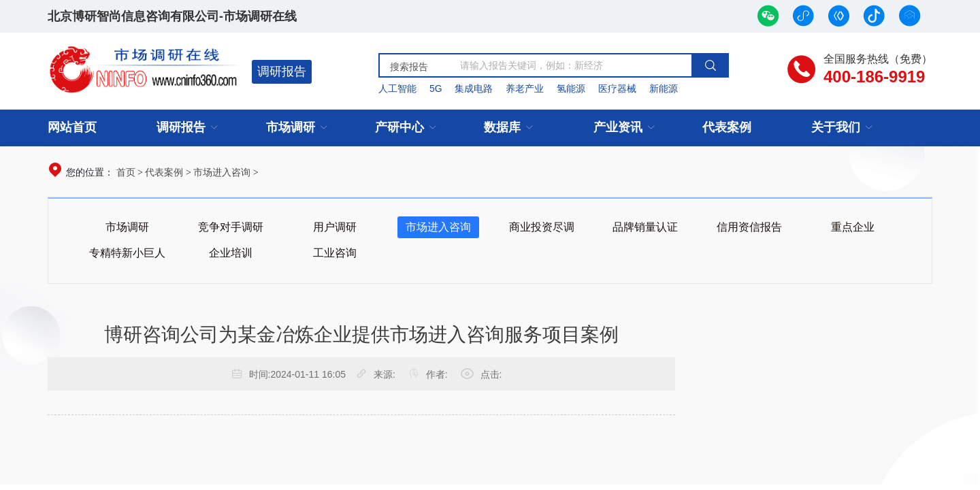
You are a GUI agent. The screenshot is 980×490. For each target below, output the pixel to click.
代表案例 (727, 127)
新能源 (664, 88)
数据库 (502, 127)
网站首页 (72, 127)
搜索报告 (409, 67)
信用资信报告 (749, 227)
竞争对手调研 (231, 227)
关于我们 (836, 127)
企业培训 (231, 253)
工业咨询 (335, 253)
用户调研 (335, 227)
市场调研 (291, 127)
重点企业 (853, 227)
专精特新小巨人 (127, 253)
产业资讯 (618, 127)
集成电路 (474, 88)
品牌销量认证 (645, 227)
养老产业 (525, 88)
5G (436, 88)
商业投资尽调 (542, 227)
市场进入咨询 (222, 172)
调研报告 (282, 71)
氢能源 (571, 88)
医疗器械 (617, 88)
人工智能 (397, 88)
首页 (126, 172)
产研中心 (399, 127)
